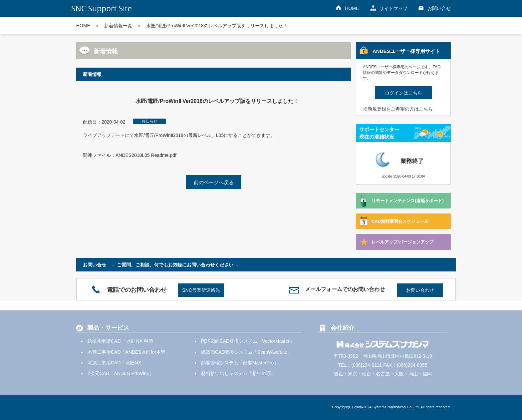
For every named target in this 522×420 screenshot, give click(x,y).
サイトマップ (393, 8)
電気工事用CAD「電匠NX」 (117, 363)
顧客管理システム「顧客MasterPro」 (240, 363)
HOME (352, 8)
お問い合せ (439, 8)
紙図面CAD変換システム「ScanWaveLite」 (247, 352)
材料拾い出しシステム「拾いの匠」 (238, 373)
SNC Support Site (102, 8)
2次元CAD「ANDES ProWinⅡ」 (121, 373)
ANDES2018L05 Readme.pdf (146, 155)
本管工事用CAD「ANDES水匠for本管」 (129, 352)
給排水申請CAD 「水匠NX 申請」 (123, 341)
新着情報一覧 (118, 26)
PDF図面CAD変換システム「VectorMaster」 (248, 341)
